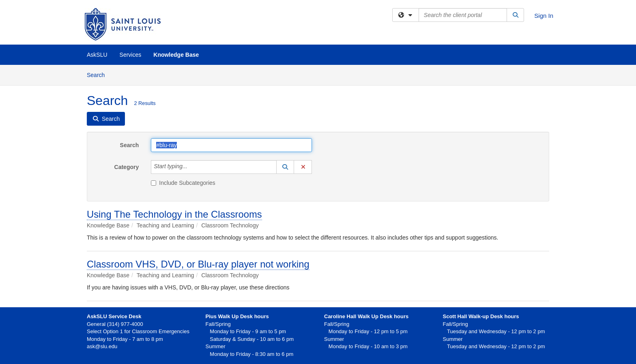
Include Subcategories (183, 183)
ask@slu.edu (102, 346)
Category (127, 167)
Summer (334, 339)
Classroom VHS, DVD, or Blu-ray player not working (198, 264)
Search (99, 74)
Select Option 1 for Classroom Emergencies (138, 331)
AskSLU (97, 55)
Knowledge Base (176, 55)
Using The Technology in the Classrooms (174, 214)
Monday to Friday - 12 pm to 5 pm (366, 331)
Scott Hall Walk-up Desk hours (481, 316)
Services (131, 55)
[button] (285, 167)
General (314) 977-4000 (115, 324)
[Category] (192, 167)
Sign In (544, 16)
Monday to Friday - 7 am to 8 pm (125, 339)
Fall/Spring (337, 324)
